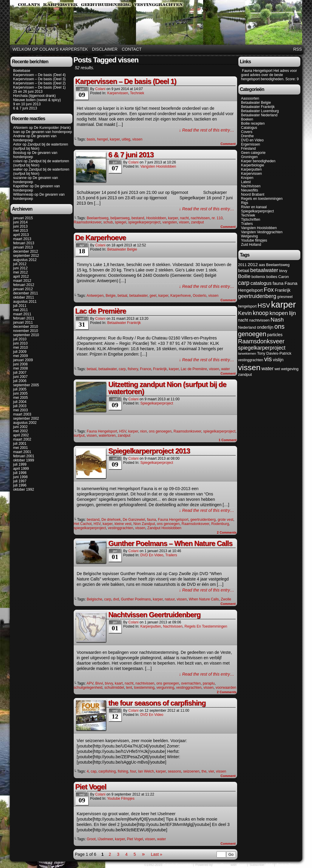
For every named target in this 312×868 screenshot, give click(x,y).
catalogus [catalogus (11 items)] (261, 283)
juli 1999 (20, 464)
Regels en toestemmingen (206, 626)
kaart (119, 683)
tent (129, 688)
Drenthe (247, 136)
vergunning (165, 688)
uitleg (126, 139)
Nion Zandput (144, 524)
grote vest (226, 520)
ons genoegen (160, 431)
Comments (227, 532)
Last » (157, 854)
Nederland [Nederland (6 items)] (247, 327)
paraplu (209, 683)
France (145, 369)
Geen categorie (253, 153)
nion (144, 431)
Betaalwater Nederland (259, 115)
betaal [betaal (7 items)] (244, 271)
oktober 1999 (24, 460)
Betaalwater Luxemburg (260, 111)
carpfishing (107, 771)
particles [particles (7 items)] (275, 335)
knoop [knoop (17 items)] (261, 313)
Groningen (249, 157)
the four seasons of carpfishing (157, 703)
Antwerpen (95, 296)
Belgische (95, 599)
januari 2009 (23, 360)
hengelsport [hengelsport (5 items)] (247, 306)
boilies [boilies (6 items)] (272, 277)
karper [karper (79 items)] (284, 304)
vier (211, 771)
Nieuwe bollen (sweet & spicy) (37, 100)
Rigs (245, 203)
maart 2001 (22, 452)
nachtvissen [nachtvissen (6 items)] (259, 320)
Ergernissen (251, 144)
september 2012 (26, 256)
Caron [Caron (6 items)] (284, 277)
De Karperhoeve (101, 238)
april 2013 (21, 235)
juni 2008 (20, 364)
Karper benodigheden (258, 161)
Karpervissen (118, 93)
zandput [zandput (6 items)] (245, 374)
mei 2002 (20, 431)
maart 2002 (22, 439)
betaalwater (138, 296)
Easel (242, 865)
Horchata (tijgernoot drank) (34, 96)
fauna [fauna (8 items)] (278, 283)
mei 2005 (20, 398)
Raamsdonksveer (88, 222)
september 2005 (26, 385)
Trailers (171, 555)
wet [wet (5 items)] (277, 369)
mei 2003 (20, 410)
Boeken (247, 119)
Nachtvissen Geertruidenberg (154, 615)
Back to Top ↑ (286, 865)
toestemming (144, 688)
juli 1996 (20, 485)
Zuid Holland (251, 245)
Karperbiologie (252, 165)
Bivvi (99, 683)
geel (153, 296)
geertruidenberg (203, 520)
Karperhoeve (181, 296)
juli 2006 (20, 381)
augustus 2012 (25, 260)
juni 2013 (20, 226)
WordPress (222, 865)
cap (94, 771)
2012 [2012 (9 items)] (253, 264)
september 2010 (26, 335)
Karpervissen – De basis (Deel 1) (39, 87)
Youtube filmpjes (121, 799)
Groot (91, 839)
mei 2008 (20, 368)
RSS (298, 49)
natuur (170, 599)
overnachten (191, 683)
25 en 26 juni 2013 (28, 92)
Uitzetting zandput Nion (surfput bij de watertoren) (167, 388)
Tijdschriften (251, 220)
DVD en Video (152, 555)
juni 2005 (20, 393)
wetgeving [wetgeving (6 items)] (290, 369)
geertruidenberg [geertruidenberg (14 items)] (257, 296)
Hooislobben (156, 218)
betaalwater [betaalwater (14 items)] (264, 270)
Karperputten (150, 626)
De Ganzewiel (134, 520)
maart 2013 (22, 239)
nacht (184, 218)
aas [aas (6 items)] (262, 265)
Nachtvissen (173, 626)
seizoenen (191, 771)
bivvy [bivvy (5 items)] (283, 271)
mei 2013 (20, 231)
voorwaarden (226, 688)
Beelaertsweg (98, 218)
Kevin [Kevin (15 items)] (245, 313)
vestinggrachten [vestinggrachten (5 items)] (251, 360)
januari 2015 (23, 218)
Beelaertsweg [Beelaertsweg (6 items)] (278, 265)
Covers (247, 132)
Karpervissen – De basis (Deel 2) (39, 83)
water (225, 369)
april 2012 (21, 277)
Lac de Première (101, 311)
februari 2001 (24, 456)
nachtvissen (200, 218)
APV (90, 683)
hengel (102, 139)
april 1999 (21, 469)
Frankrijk (160, 369)
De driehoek (111, 520)
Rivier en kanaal (254, 207)
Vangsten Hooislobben (158, 166)
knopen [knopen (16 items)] (279, 313)
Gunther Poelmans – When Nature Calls (170, 543)
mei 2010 (20, 347)
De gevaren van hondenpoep (49, 132)
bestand (138, 218)
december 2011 (26, 293)
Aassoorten (250, 98)
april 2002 (21, 435)
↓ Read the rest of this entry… (207, 130)
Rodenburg (220, 524)
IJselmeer (105, 839)
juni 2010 (20, 343)
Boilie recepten (253, 123)
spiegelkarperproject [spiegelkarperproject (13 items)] (262, 348)
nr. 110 (217, 218)
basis (91, 139)
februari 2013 (24, 243)
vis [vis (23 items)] (268, 359)
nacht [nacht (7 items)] (243, 320)
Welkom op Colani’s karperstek (50, 49)
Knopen (247, 178)
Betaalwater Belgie (122, 249)
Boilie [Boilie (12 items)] (244, 276)
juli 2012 (20, 264)
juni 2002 (20, 427)
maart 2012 (22, 281)
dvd (116, 599)
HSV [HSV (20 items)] (264, 305)
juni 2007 (20, 377)
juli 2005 (20, 389)
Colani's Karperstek (157, 23)
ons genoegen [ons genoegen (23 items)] (261, 330)
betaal (122, 296)
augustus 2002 (25, 423)
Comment (228, 144)
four (133, 771)
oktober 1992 (24, 489)
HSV (123, 431)
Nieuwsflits (250, 190)
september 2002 (26, 418)
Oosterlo (199, 296)
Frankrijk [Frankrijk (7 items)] (283, 290)
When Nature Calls (204, 599)
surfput (79, 435)
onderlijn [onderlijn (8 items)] (265, 327)
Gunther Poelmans (136, 599)
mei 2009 (20, 356)
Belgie (111, 296)
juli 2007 (20, 373)
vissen (137, 139)
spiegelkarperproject (144, 222)
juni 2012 (20, 268)
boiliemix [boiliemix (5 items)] (258, 277)
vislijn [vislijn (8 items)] (278, 360)
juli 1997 (20, 481)
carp (122, 369)
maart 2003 (22, 414)
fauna (152, 520)
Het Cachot (83, 524)
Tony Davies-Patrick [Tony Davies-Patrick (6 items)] (274, 353)
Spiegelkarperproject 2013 (149, 451)
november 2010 (26, 331)
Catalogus (249, 128)
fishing (123, 771)
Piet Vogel (91, 787)
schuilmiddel (114, 688)
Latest (246, 182)
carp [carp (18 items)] (244, 283)
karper (115, 139)
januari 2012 (23, 289)
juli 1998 (20, 473)
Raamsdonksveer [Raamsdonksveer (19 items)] (261, 341)
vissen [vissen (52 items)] (249, 367)
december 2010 (26, 327)
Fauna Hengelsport (102, 431)
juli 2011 (20, 306)
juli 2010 (20, 339)
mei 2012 (20, 272)
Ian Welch (146, 771)
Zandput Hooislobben (164, 528)
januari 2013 (23, 247)
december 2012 (26, 251)
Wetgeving (249, 236)
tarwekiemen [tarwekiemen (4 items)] (247, 353)
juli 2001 (20, 444)
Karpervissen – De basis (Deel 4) (39, 75)
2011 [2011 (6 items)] (242, 265)
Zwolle (226, 599)
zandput (198, 222)
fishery (133, 369)
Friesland (248, 149)
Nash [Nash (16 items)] (277, 320)
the (204, 771)
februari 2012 (24, 285)
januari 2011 (23, 322)
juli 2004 (20, 402)
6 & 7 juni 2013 (25, 108)
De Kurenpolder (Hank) (52, 128)
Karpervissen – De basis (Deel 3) (39, 79)
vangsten (170, 222)
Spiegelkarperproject (157, 403)
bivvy (109, 683)
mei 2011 (20, 310)
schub (108, 222)
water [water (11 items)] (268, 369)
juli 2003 (20, 406)
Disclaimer (105, 49)
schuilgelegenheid (88, 688)
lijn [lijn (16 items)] (292, 313)
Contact (132, 49)
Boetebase (22, 71)
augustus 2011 (25, 302)
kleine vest (123, 524)
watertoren (107, 435)
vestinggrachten (121, 528)
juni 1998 (20, 477)
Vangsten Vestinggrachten (262, 232)
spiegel (121, 222)
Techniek (137, 93)
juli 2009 (20, 352)
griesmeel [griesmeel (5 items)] (285, 297)
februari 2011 (24, 318)
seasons (175, 771)
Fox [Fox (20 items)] (269, 290)
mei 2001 (20, 448)
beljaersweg (120, 218)
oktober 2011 (24, 297)
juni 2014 (20, 222)
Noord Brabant (253, 194)
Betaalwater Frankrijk (124, 323)
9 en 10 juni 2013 (27, 104)
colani (18, 161)
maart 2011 (22, 314)
